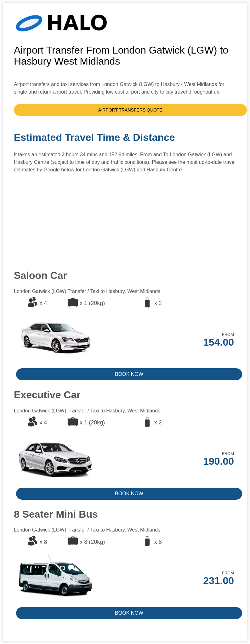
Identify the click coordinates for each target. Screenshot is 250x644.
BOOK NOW (129, 374)
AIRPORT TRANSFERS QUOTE (130, 110)
